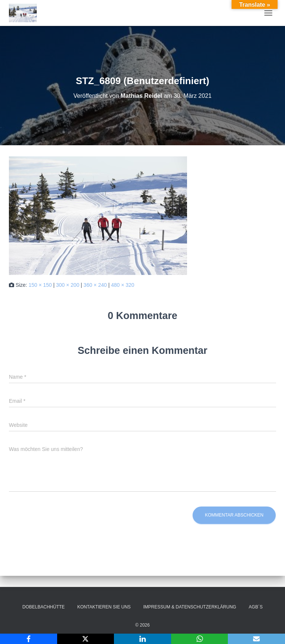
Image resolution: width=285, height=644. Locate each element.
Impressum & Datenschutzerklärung (190, 607)
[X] (86, 639)
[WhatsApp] (200, 639)
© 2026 (143, 625)
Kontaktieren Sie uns (104, 607)
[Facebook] (29, 639)
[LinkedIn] (142, 639)
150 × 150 (40, 285)
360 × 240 (95, 285)
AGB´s (255, 607)
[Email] (256, 639)
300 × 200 (68, 285)
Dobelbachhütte (43, 607)
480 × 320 (123, 285)
